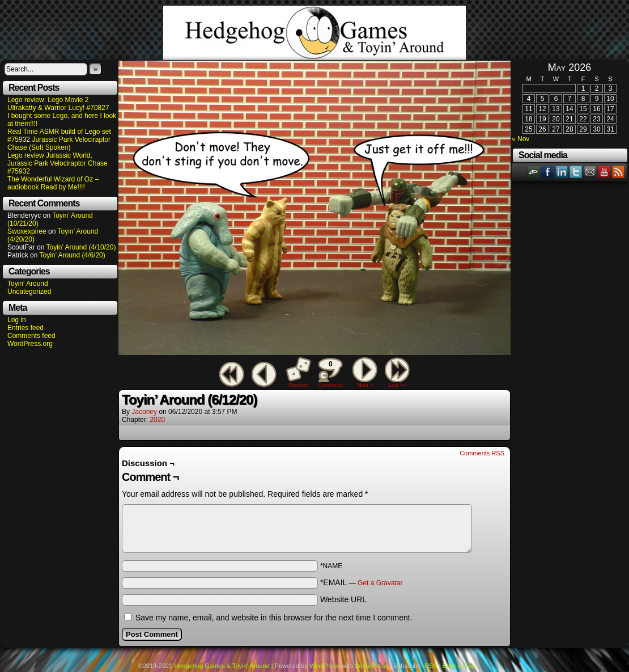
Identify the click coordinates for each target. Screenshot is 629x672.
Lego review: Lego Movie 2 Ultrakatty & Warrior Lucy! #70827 (58, 104)
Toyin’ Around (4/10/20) (81, 247)
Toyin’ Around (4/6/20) (73, 255)
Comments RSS (482, 453)
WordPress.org (30, 344)
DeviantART (534, 172)
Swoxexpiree (27, 231)
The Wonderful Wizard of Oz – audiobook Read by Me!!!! (53, 183)
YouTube (604, 172)
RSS (619, 172)
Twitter (576, 172)
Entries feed (25, 328)
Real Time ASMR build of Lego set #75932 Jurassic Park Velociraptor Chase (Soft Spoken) (59, 140)
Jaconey (144, 412)
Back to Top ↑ (461, 666)
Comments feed (31, 336)
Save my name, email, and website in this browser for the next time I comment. (274, 618)
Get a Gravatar (380, 583)
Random (299, 385)
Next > (365, 385)
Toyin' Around (28, 284)
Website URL (343, 599)
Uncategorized (29, 291)
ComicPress (371, 666)
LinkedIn (562, 172)
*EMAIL (362, 582)
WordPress (325, 666)
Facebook (548, 172)
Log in (17, 320)
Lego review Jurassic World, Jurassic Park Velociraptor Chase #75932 (58, 163)
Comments (330, 373)
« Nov (520, 139)
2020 (157, 420)
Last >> (397, 385)
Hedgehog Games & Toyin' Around (314, 33)
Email (590, 172)
